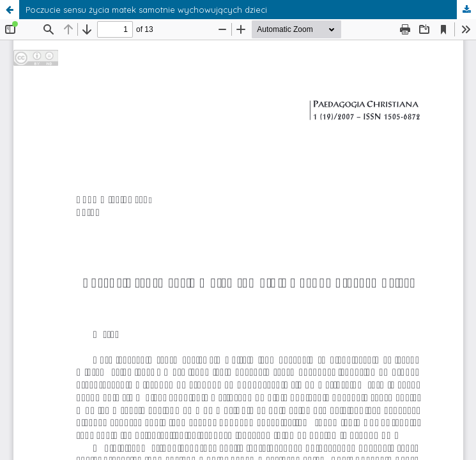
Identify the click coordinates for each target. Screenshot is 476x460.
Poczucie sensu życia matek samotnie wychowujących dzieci (146, 10)
